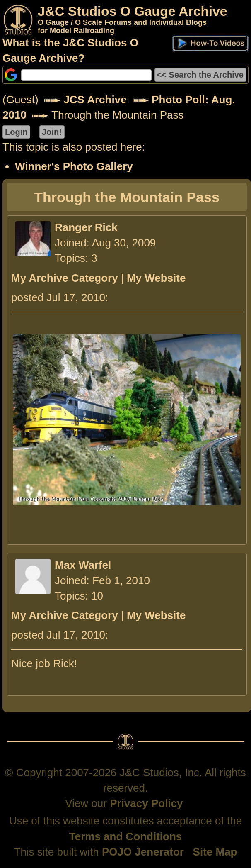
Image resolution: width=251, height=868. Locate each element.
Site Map (215, 852)
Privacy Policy (146, 803)
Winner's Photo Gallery (74, 166)
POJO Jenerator (143, 852)
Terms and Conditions (126, 836)
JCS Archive (95, 100)
